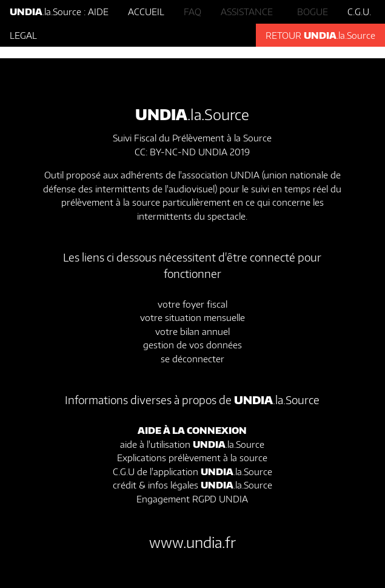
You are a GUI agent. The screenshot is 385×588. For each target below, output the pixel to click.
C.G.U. (359, 12)
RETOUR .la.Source (320, 35)
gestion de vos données (192, 345)
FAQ (192, 12)
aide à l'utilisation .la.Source (192, 444)
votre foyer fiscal (192, 304)
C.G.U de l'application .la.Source (192, 471)
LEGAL (23, 35)
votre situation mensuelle (192, 317)
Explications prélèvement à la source (192, 458)
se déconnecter (192, 359)
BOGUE (313, 12)
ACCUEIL (146, 12)
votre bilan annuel (192, 331)
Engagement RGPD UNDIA (192, 499)
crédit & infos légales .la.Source (192, 485)
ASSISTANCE (249, 12)
